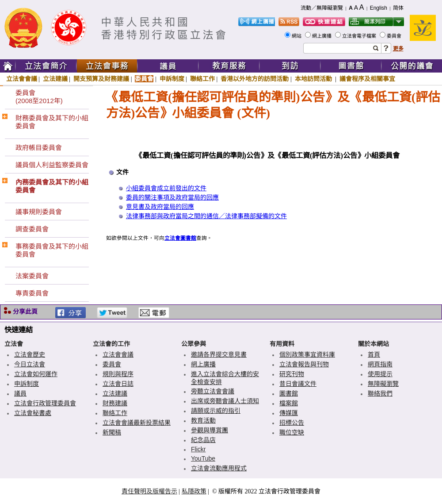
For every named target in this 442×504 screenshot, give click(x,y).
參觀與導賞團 (210, 430)
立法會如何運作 (36, 374)
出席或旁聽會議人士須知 (225, 401)
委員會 (395, 36)
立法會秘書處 (33, 413)
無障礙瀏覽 (383, 384)
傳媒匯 (289, 413)
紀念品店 (203, 440)
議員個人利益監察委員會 (52, 165)
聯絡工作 (202, 79)
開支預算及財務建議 (101, 79)
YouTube (203, 458)
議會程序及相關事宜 (367, 79)
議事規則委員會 (39, 212)
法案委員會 (32, 276)
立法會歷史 (30, 354)
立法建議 (55, 79)
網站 (297, 36)
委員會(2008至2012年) (39, 97)
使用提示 (380, 374)
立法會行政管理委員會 (45, 403)
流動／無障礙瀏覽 (322, 8)
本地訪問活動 (314, 79)
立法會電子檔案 (360, 36)
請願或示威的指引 (216, 411)
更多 (398, 49)
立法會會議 (22, 79)
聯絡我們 (380, 393)
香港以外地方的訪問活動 (255, 79)
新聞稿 (112, 432)
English (379, 8)
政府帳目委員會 (39, 148)
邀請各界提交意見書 (219, 354)
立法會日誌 (118, 384)
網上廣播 (322, 36)
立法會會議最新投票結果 (137, 423)
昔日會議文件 (298, 384)
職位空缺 (292, 432)
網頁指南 (380, 364)
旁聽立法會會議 (213, 391)
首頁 (374, 354)
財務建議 (115, 403)
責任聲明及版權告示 (149, 491)
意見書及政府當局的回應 (160, 207)
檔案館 (289, 403)
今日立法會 (30, 364)
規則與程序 (118, 374)
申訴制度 (172, 79)
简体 (398, 8)
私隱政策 (194, 491)
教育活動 (203, 420)
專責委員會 (32, 293)
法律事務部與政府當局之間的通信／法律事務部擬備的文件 (206, 216)
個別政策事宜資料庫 (307, 354)
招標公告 (292, 423)
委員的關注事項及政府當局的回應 (172, 198)
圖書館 (289, 393)
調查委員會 (32, 229)
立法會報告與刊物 (304, 364)
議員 (20, 393)
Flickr (198, 449)
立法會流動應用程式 (219, 468)
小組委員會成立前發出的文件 (166, 188)
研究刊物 (292, 374)
